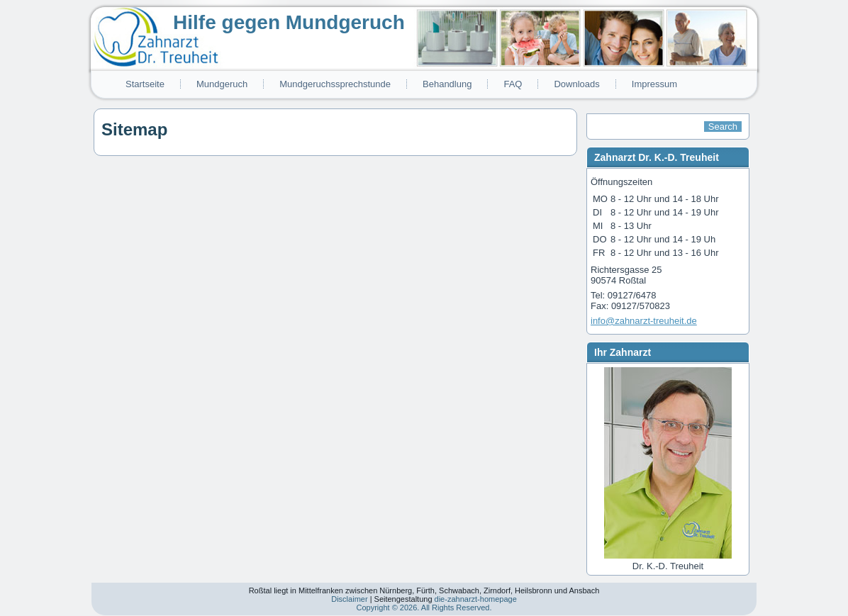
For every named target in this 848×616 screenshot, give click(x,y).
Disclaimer (349, 599)
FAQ (513, 84)
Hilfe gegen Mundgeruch (289, 22)
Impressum (654, 84)
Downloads (576, 84)
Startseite (145, 84)
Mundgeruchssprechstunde (335, 84)
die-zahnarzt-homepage (476, 599)
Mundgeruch (222, 84)
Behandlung (447, 84)
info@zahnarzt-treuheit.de (644, 321)
